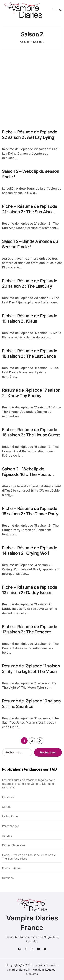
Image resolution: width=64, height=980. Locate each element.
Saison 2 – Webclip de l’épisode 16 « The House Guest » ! (26, 474)
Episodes (8, 797)
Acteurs (7, 836)
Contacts (32, 974)
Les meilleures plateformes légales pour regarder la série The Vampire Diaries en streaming (29, 784)
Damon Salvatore (13, 845)
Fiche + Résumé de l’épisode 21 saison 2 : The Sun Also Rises (30, 212)
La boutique (10, 816)
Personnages (10, 826)
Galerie (7, 807)
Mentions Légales (44, 970)
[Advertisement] (32, 87)
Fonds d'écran (11, 868)
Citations (8, 878)
